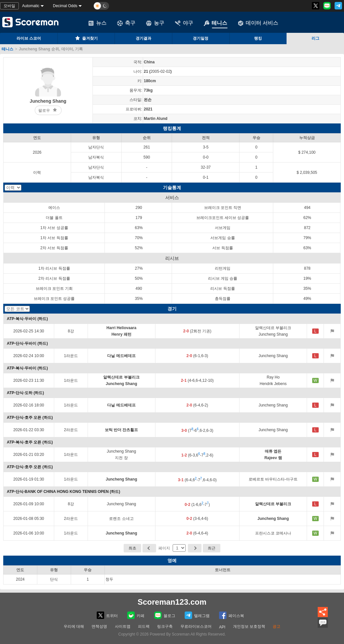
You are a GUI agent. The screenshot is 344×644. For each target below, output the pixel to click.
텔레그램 (197, 615)
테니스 (215, 23)
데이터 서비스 (258, 23)
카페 (136, 615)
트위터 (107, 615)
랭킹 (258, 38)
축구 (126, 23)
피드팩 (144, 626)
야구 (184, 23)
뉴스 (97, 23)
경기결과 (143, 38)
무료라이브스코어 (196, 626)
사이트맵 (123, 626)
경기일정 (201, 38)
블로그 (165, 615)
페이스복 (232, 615)
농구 (155, 23)
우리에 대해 (74, 626)
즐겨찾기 (86, 38)
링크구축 (165, 626)
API (222, 627)
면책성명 (99, 626)
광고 (276, 626)
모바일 (9, 6)
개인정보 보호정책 (249, 626)
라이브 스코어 (29, 38)
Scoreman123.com (172, 602)
